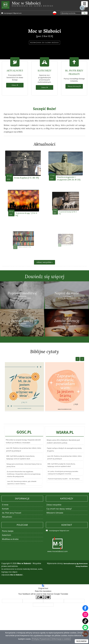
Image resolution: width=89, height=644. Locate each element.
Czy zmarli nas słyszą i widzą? (59, 517)
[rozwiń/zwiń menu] (84, 4)
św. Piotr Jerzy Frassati (12, 521)
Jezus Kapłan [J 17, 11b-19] (25, 172)
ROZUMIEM (81, 641)
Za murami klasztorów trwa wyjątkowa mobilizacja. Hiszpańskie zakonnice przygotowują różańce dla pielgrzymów (23, 483)
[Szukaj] (85, 13)
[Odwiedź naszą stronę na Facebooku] (85, 608)
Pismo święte (8, 539)
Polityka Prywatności (41, 639)
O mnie (5, 513)
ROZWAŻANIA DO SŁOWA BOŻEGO (44, 43)
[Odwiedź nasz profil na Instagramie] (85, 614)
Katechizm (6, 543)
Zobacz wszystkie (54, 513)
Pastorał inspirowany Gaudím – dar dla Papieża (63, 492)
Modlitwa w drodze (10, 547)
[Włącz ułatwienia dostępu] (76, 4)
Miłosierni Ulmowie (55, 521)
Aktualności (45, 144)
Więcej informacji (74, 86)
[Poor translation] (47, 605)
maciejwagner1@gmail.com (13, 13)
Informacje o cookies (61, 639)
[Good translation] (40, 605)
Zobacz (15, 85)
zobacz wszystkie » (44, 268)
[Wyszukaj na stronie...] (69, 13)
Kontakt (5, 517)
